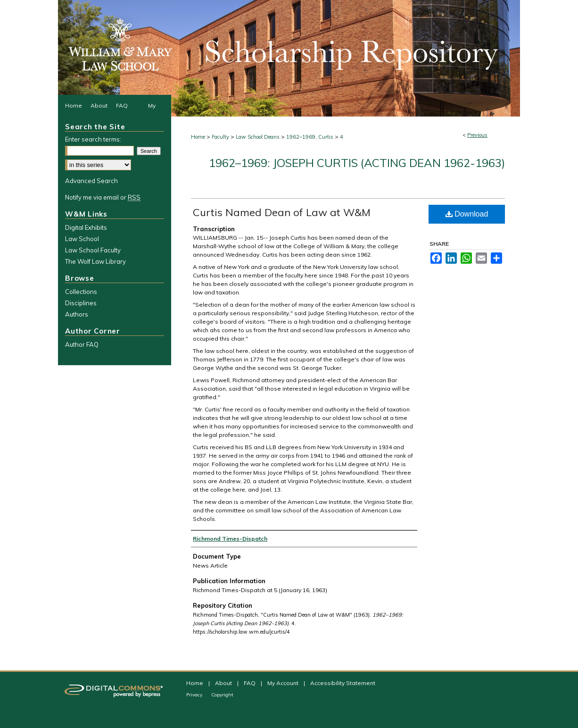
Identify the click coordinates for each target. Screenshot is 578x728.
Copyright (222, 695)
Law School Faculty (93, 250)
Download (467, 214)
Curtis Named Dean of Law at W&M (282, 212)
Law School (82, 239)
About (224, 683)
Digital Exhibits (86, 227)
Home (198, 137)
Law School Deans (258, 137)
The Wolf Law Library (95, 261)
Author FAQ (82, 344)
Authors (77, 314)
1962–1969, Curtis (310, 137)
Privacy (195, 695)
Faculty (220, 137)
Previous (477, 135)
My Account (284, 683)
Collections (81, 292)
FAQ (250, 683)
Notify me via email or (103, 197)
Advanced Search (91, 181)
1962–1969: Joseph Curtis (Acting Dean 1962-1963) (357, 163)
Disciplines (81, 303)
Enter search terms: (93, 139)
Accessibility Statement (343, 683)
